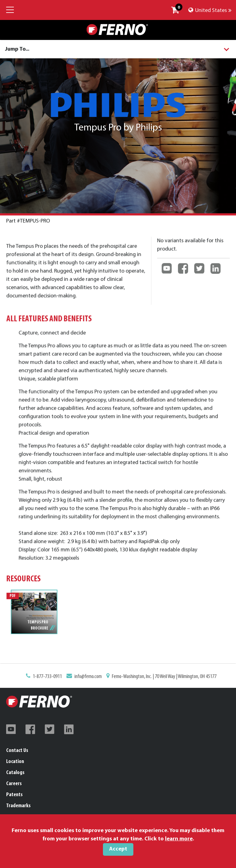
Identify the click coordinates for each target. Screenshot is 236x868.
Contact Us (17, 751)
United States (210, 11)
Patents (14, 795)
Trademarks (18, 806)
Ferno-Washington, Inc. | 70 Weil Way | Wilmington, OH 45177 (163, 677)
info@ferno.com (89, 677)
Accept (118, 849)
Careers (14, 784)
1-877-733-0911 (50, 677)
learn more (179, 839)
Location (15, 762)
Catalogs (15, 773)
